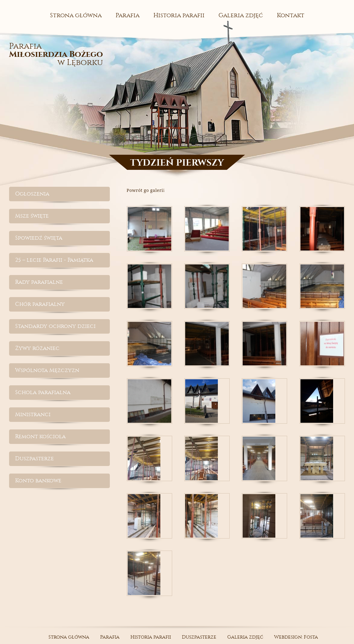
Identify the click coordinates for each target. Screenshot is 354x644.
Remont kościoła (40, 437)
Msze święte (32, 216)
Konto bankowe (38, 481)
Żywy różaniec (37, 348)
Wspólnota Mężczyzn (47, 370)
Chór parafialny (40, 304)
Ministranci (33, 414)
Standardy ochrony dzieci (55, 326)
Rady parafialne (39, 282)
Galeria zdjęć (241, 15)
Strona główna (76, 15)
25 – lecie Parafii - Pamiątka (54, 260)
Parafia (128, 15)
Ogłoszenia (32, 194)
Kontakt (291, 15)
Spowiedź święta (39, 238)
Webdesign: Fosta (296, 637)
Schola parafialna (43, 392)
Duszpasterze (34, 459)
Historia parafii (179, 15)
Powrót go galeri (145, 190)
